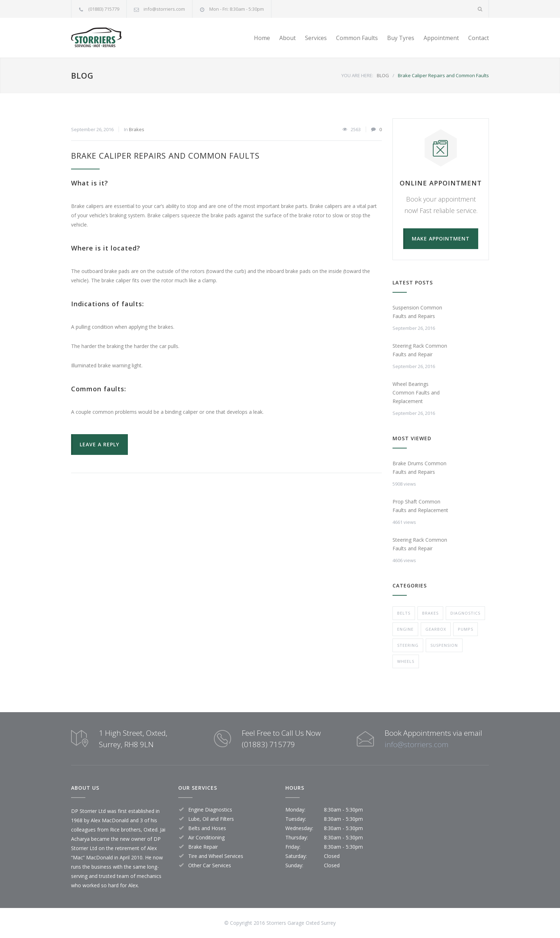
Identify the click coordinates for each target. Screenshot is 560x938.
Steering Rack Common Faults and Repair (420, 350)
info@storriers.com (164, 9)
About (287, 38)
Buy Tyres (401, 38)
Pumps (466, 629)
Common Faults (357, 38)
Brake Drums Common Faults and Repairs (419, 468)
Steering (408, 645)
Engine (405, 629)
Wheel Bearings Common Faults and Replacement (416, 393)
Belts (404, 613)
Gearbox (436, 629)
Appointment (441, 38)
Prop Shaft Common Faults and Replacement (420, 506)
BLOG (82, 75)
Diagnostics (465, 613)
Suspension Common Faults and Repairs (417, 312)
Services (316, 38)
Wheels (406, 661)
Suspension (444, 645)
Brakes (137, 129)
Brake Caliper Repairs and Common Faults (165, 155)
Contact (479, 38)
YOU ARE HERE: (357, 75)
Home (262, 38)
